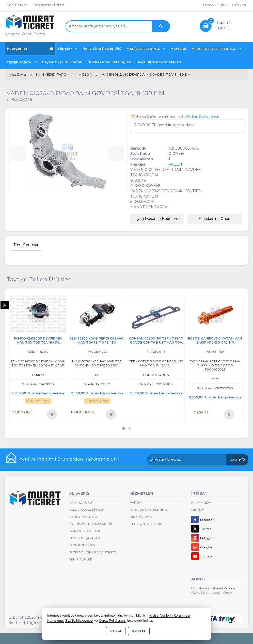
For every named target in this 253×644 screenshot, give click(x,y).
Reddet (116, 631)
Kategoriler (30, 49)
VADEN (175, 164)
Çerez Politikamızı (113, 621)
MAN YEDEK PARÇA (144, 49)
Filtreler (65, 49)
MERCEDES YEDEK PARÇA (214, 49)
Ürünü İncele (52, 414)
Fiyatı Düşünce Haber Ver (157, 219)
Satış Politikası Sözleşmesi (93, 552)
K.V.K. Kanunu (81, 502)
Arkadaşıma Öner (214, 219)
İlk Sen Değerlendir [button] (201, 117)
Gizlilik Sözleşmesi (86, 510)
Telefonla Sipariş (146, 524)
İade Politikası (82, 545)
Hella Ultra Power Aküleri (159, 62)
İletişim (198, 510)
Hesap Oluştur (215, 5)
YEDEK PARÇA (20, 62)
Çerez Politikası (84, 517)
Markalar (178, 49)
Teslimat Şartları (85, 538)
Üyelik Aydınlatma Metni (91, 524)
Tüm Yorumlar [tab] (26, 245)
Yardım (136, 502)
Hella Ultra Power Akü (102, 49)
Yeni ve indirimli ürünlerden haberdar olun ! (69, 459)
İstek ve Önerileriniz (149, 510)
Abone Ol (237, 459)
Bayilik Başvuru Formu (62, 62)
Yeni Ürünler (81, 559)
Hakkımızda (201, 502)
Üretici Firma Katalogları (109, 62)
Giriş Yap (239, 5)
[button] (123, 428)
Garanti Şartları (85, 531)
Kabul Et (139, 631)
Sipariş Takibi (142, 517)
